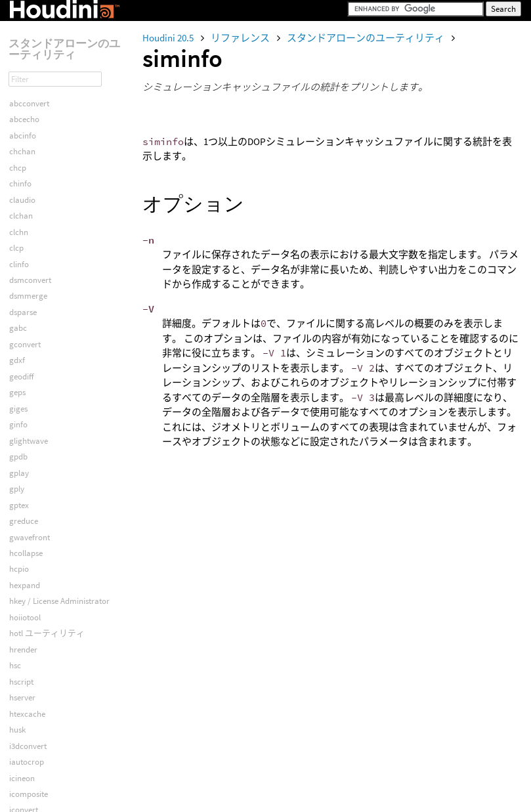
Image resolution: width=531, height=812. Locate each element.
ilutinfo (22, 402)
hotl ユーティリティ (47, 97)
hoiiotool (25, 81)
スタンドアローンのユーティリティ (367, 38)
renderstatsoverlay (42, 659)
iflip (16, 338)
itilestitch (25, 499)
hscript (21, 145)
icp (14, 290)
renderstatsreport (40, 675)
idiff (16, 322)
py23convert (31, 643)
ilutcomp (25, 386)
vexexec (23, 804)
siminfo (22, 724)
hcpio (19, 32)
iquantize (26, 466)
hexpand (25, 49)
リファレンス (241, 38)
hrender (23, 113)
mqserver (26, 627)
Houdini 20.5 (169, 38)
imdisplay (26, 434)
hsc (15, 129)
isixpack (23, 483)
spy (15, 756)
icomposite (29, 258)
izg (14, 515)
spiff (16, 739)
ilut (15, 370)
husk (17, 193)
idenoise (24, 306)
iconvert (24, 273)
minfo (20, 611)
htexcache (27, 178)
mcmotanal (30, 579)
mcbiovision (31, 563)
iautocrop (27, 225)
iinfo (17, 354)
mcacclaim (29, 546)
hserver (22, 161)
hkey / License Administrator (59, 65)
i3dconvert (28, 210)
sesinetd (23, 707)
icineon (22, 242)
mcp (17, 595)
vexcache (26, 787)
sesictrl (21, 692)
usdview (23, 772)
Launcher (26, 531)
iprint (19, 451)
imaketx (23, 418)
